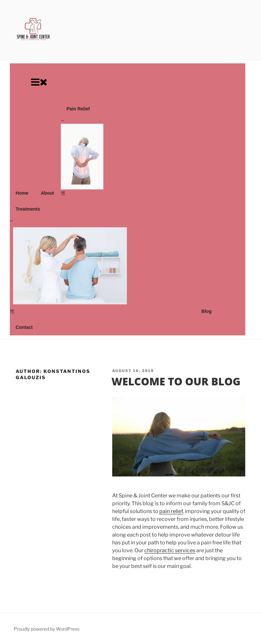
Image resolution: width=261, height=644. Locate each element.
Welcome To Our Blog (176, 381)
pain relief (171, 511)
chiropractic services (170, 550)
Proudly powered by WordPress (47, 629)
